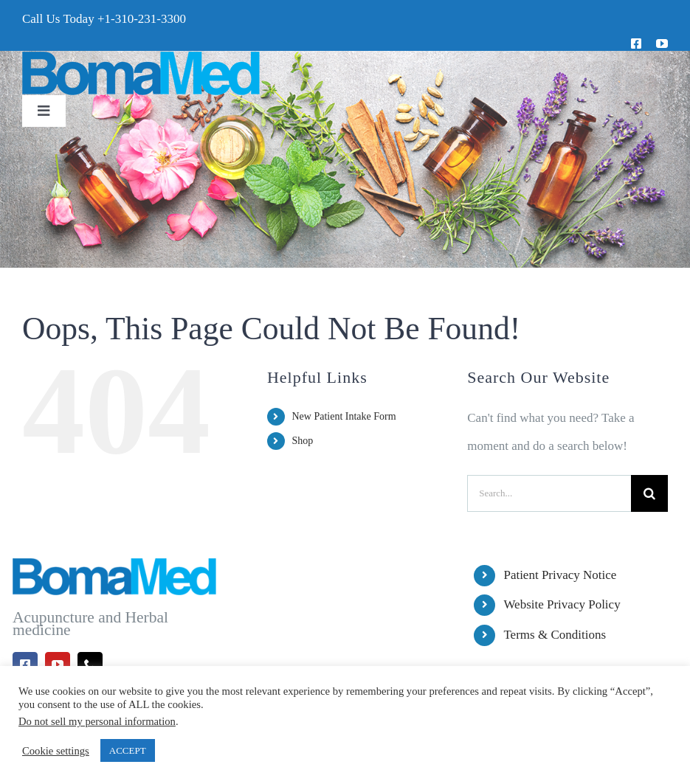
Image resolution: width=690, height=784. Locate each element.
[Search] (649, 493)
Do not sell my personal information (97, 721)
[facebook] (636, 44)
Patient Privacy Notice (560, 575)
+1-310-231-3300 (142, 19)
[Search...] (549, 493)
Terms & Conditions (555, 635)
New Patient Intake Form (344, 416)
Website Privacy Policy (562, 604)
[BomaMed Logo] (141, 57)
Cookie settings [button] (56, 751)
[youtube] (662, 44)
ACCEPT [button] (128, 750)
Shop (302, 441)
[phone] (90, 665)
